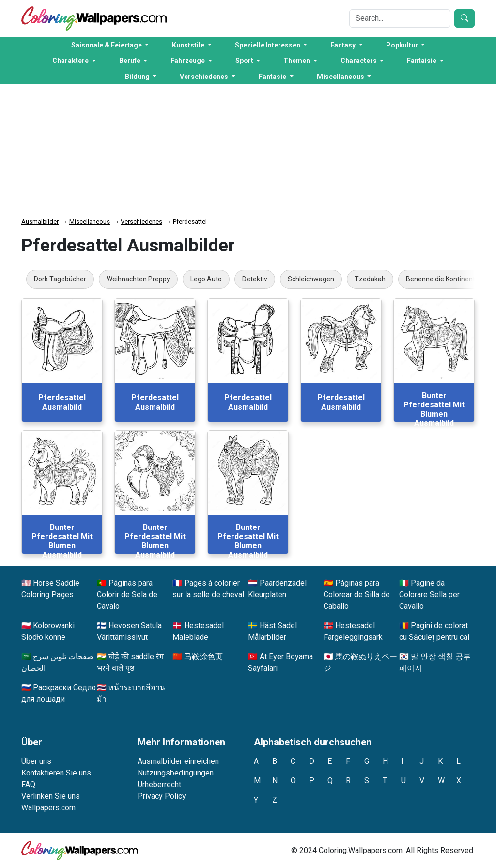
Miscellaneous (90, 222)
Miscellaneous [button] (341, 77)
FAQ (28, 784)
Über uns (36, 761)
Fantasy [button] (344, 45)
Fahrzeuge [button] (188, 61)
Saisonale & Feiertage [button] (107, 45)
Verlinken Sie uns (51, 796)
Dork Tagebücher (60, 279)
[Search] (400, 18)
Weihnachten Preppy (138, 279)
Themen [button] (297, 61)
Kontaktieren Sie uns (56, 773)
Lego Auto (206, 279)
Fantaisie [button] (422, 61)
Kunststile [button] (189, 45)
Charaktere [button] (71, 61)
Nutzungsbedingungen (176, 773)
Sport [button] (245, 61)
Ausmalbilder (40, 222)
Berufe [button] (131, 61)
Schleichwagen (311, 279)
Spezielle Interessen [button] (268, 45)
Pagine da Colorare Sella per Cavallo (429, 595)
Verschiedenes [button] (205, 77)
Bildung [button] (138, 77)
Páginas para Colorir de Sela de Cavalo (127, 595)
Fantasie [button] (273, 77)
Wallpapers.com (48, 808)
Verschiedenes (141, 222)
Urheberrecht (159, 784)
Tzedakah (370, 279)
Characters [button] (359, 61)
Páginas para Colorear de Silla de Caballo (357, 595)
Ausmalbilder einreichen (178, 761)
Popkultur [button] (403, 45)
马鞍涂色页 (203, 657)
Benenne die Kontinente (442, 279)
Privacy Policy (162, 796)
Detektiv (255, 279)
